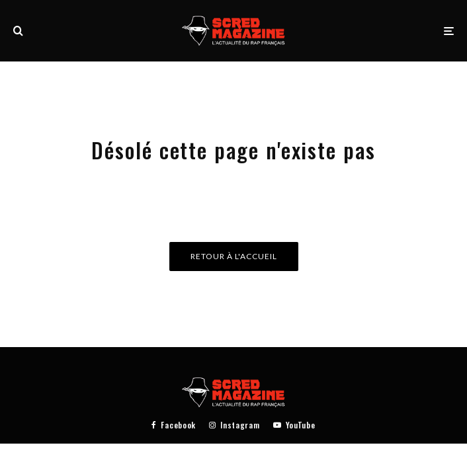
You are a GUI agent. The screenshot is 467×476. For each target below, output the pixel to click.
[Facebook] (174, 425)
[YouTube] (294, 425)
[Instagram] (234, 425)
